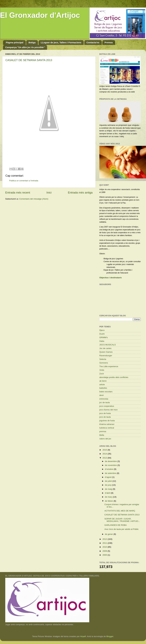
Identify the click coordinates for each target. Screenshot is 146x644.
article (102, 385)
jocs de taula (105, 417)
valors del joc (105, 439)
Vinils (102, 370)
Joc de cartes (105, 348)
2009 (105, 551)
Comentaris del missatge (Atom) (34, 199)
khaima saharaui (107, 424)
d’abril (108, 493)
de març (109, 497)
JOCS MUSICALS (108, 345)
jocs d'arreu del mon (108, 410)
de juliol (109, 481)
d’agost (108, 477)
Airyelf (83, 636)
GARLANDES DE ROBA (116, 525)
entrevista (104, 399)
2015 (105, 450)
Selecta (103, 359)
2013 (105, 458)
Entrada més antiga (80, 193)
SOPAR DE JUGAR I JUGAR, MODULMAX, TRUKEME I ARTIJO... (122, 520)
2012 (105, 539)
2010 (105, 547)
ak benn (103, 381)
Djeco (102, 330)
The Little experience (109, 366)
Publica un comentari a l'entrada (24, 181)
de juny (108, 485)
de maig (109, 489)
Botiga (32, 42)
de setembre (111, 473)
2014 (105, 454)
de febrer (109, 501)
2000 (105, 555)
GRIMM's (104, 337)
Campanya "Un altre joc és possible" (25, 47)
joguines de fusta (107, 421)
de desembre (111, 461)
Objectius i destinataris (111, 278)
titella (102, 435)
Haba (102, 341)
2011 (105, 543)
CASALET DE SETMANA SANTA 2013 (29, 60)
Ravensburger (106, 356)
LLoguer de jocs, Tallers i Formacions (61, 42)
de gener (109, 534)
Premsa (109, 42)
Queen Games (106, 352)
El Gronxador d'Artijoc (40, 15)
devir (102, 395)
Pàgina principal (15, 42)
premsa (103, 431)
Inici (49, 193)
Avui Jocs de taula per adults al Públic (122, 529)
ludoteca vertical (107, 428)
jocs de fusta (105, 413)
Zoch (102, 374)
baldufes (103, 388)
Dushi (102, 334)
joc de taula (105, 402)
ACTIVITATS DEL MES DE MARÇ (120, 511)
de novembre (111, 465)
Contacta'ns (93, 42)
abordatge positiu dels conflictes (114, 377)
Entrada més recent (18, 193)
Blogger (110, 636)
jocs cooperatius (107, 406)
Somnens (104, 363)
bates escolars (106, 392)
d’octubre (109, 469)
